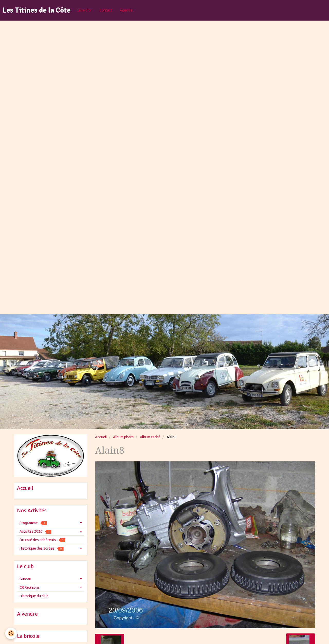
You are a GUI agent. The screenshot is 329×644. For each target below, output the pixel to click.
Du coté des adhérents (42, 540)
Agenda (126, 10)
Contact (106, 10)
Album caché (150, 437)
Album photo (123, 437)
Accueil (101, 437)
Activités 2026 (35, 531)
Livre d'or (84, 10)
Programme (33, 523)
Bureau (25, 579)
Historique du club (34, 596)
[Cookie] (11, 633)
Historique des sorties (42, 548)
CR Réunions (30, 587)
